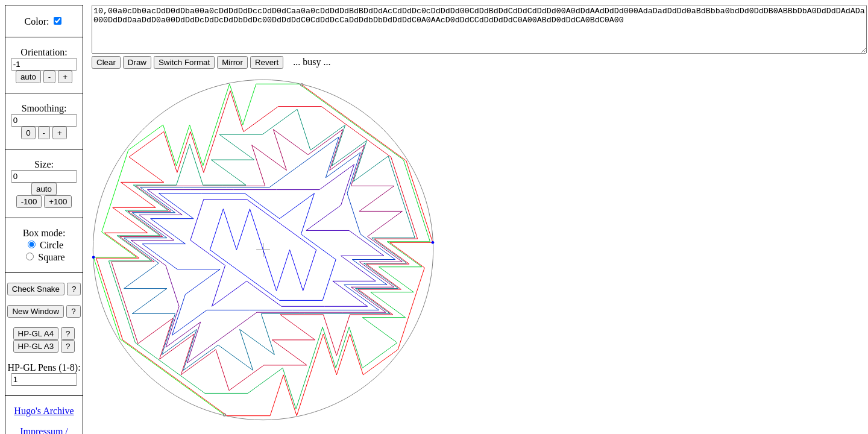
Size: (44, 164)
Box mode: (44, 233)
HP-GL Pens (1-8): (44, 367)
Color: (37, 21)
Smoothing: (44, 108)
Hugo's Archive (44, 411)
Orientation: (44, 52)
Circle (52, 245)
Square (51, 257)
